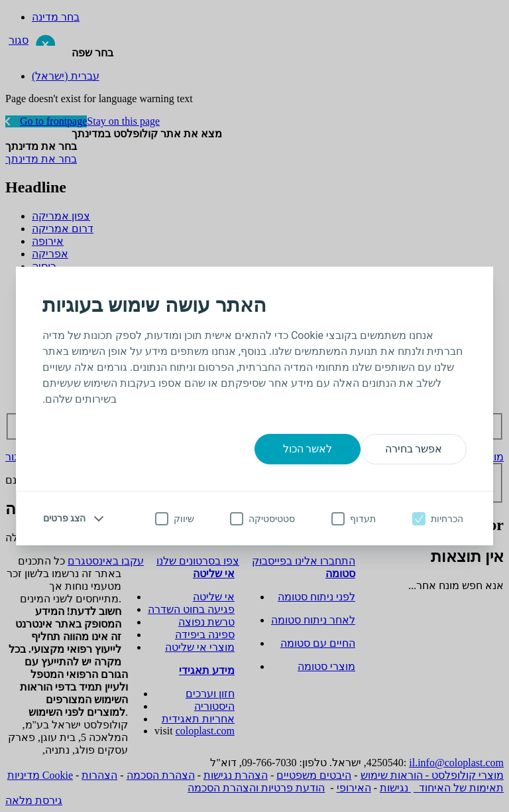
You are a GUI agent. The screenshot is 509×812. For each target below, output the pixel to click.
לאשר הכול (308, 449)
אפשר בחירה (414, 449)
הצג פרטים (64, 518)
